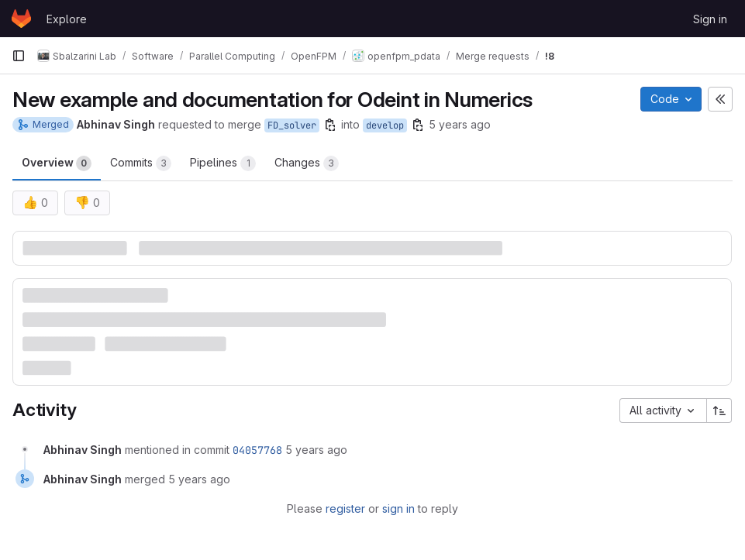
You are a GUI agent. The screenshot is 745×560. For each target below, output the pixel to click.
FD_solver (292, 125)
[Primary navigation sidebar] (19, 56)
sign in (398, 508)
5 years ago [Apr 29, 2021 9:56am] (460, 124)
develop (385, 125)
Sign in (710, 19)
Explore (67, 19)
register (345, 508)
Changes (307, 163)
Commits (141, 163)
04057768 (257, 450)
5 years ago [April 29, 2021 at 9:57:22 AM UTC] (316, 450)
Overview (57, 163)
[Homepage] (21, 19)
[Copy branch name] (330, 125)
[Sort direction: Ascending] (719, 411)
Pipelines (223, 163)
